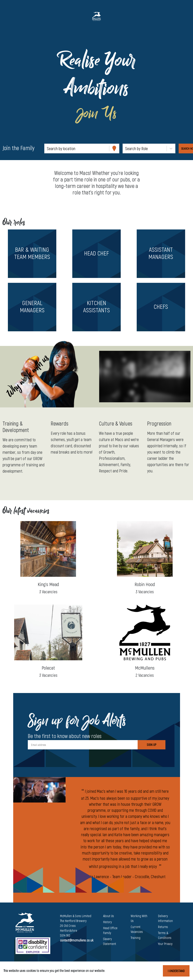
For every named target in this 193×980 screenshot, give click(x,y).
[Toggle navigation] (10, 16)
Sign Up (152, 745)
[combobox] (47, 149)
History (107, 922)
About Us (109, 916)
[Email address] (83, 745)
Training (136, 938)
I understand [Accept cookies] (176, 971)
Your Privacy (165, 944)
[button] (32, 254)
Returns (163, 927)
